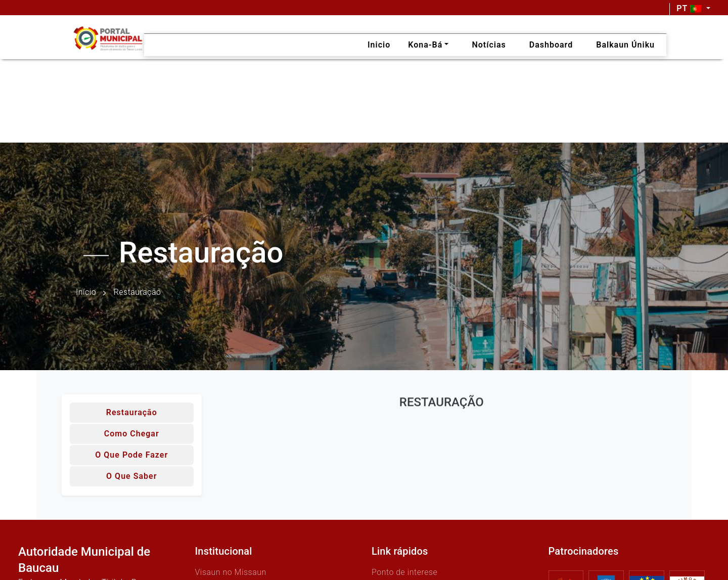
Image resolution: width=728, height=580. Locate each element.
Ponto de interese (404, 572)
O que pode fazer (131, 455)
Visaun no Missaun (231, 572)
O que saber (131, 476)
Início (86, 293)
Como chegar (132, 434)
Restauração (132, 412)
